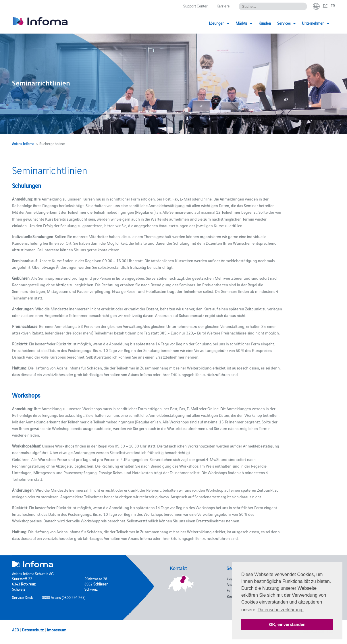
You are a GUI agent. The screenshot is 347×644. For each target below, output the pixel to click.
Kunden (265, 23)
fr (333, 5)
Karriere (223, 6)
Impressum (57, 630)
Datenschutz (33, 630)
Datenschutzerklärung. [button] (281, 610)
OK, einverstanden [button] (287, 624)
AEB (15, 630)
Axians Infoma (23, 143)
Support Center (195, 6)
